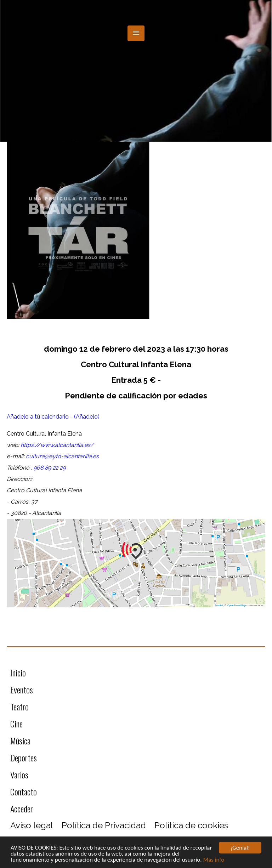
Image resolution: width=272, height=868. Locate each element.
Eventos (22, 690)
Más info (214, 860)
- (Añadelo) (85, 417)
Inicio (18, 673)
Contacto (24, 792)
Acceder (22, 809)
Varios (19, 775)
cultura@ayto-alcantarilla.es (62, 456)
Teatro (19, 707)
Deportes (24, 758)
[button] (136, 33)
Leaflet (219, 605)
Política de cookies (191, 825)
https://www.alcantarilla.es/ (57, 445)
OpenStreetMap (236, 605)
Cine (16, 724)
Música (20, 741)
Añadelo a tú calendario (38, 417)
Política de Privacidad (104, 825)
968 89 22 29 (49, 468)
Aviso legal (32, 825)
